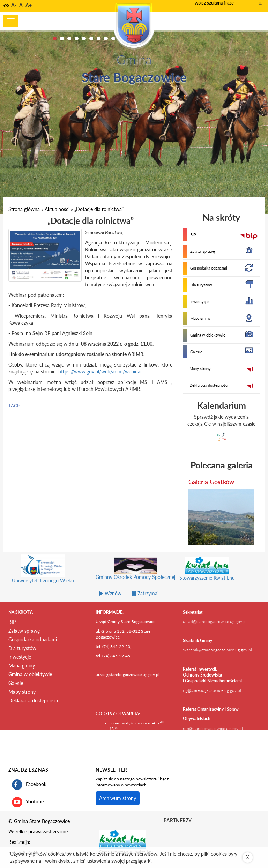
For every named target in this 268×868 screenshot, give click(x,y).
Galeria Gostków (211, 482)
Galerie (196, 352)
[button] (6, 6)
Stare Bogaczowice (134, 77)
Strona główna (24, 209)
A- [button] (14, 5)
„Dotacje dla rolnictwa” (99, 209)
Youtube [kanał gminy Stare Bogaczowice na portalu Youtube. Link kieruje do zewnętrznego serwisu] (28, 802)
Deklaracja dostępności (209, 385)
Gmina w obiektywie (208, 335)
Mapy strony (200, 368)
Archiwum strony (118, 798)
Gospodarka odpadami (209, 268)
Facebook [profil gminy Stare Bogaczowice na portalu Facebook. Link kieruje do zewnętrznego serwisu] (29, 785)
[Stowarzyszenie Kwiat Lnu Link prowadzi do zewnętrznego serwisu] (123, 839)
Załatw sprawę (203, 251)
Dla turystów (201, 285)
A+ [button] (29, 5)
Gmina (134, 59)
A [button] (21, 5)
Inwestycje (199, 301)
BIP (193, 235)
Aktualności (57, 209)
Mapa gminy (200, 318)
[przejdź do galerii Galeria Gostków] (221, 517)
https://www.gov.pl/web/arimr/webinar (100, 372)
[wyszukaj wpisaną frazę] (261, 3)
